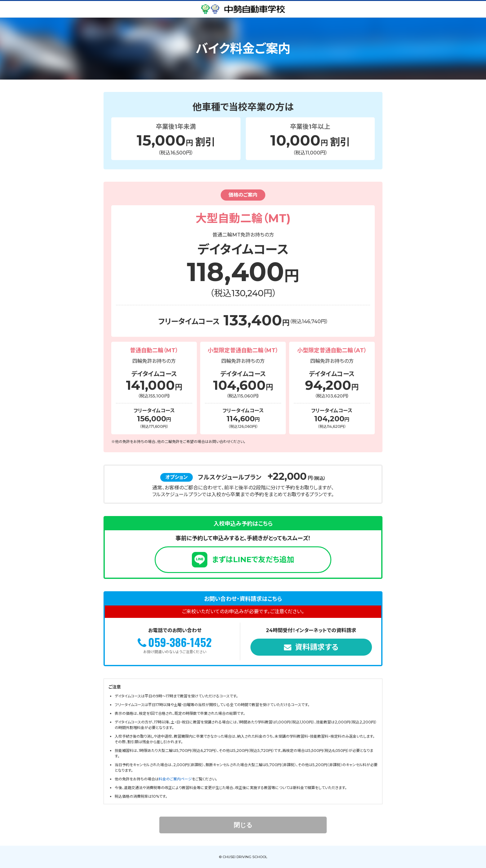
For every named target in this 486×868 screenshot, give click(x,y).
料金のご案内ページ (175, 779)
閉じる (243, 825)
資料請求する (317, 647)
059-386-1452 (180, 642)
